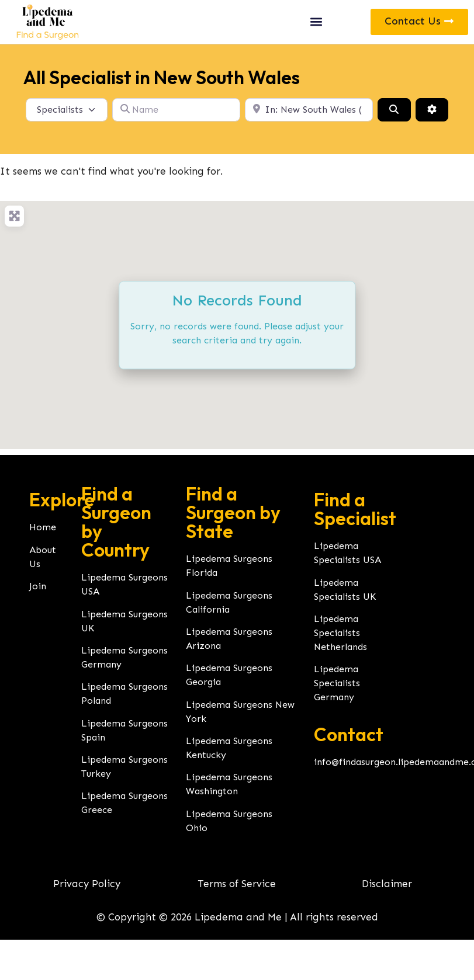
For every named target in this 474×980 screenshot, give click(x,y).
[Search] (394, 110)
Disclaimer (387, 884)
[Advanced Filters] (432, 110)
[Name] (176, 110)
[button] (316, 22)
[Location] (309, 110)
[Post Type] (67, 110)
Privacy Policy (87, 884)
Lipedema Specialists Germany (337, 683)
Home (43, 527)
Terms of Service (237, 884)
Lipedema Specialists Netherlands (340, 633)
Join (38, 586)
